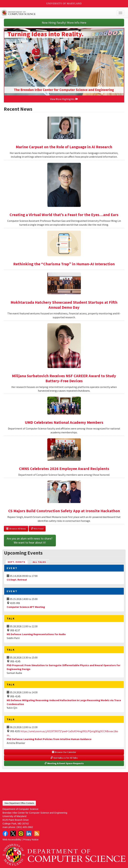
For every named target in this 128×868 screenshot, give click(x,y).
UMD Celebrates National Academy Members (64, 422)
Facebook (5, 833)
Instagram (21, 833)
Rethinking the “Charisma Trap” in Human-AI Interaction (64, 264)
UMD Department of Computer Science (52, 13)
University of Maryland (64, 4)
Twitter (13, 833)
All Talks (39, 562)
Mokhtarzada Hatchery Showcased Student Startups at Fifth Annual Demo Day (64, 305)
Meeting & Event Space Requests (64, 763)
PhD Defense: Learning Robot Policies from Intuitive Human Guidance (49, 739)
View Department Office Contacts (19, 803)
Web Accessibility (12, 840)
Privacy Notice (31, 840)
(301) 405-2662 (25, 827)
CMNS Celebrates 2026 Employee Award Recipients (64, 469)
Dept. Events (18, 562)
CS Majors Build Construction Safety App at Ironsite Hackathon (64, 511)
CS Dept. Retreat (17, 580)
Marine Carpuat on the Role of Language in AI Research (64, 147)
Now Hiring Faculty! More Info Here (64, 23)
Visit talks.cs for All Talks (64, 758)
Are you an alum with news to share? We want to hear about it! (30, 540)
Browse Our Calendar (64, 752)
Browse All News (16, 529)
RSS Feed (37, 529)
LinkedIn (29, 833)
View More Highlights (64, 99)
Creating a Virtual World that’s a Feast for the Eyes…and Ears (64, 215)
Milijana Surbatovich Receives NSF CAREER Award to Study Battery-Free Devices (64, 378)
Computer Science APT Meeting (26, 607)
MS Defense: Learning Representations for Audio (36, 634)
